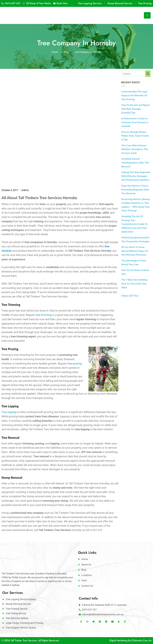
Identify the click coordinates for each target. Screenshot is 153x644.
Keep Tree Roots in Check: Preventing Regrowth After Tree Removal (135, 189)
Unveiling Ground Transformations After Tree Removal (135, 162)
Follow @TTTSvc (130, 296)
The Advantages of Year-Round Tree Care (134, 262)
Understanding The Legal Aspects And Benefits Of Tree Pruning (134, 95)
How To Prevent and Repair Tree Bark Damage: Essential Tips (136, 109)
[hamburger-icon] (147, 15)
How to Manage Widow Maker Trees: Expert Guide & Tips (135, 136)
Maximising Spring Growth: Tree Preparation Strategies (135, 239)
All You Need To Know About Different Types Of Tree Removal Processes (135, 251)
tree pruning (75, 364)
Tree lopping (9, 412)
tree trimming (44, 315)
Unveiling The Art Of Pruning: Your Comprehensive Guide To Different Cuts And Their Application (134, 224)
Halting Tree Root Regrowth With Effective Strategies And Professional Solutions (136, 176)
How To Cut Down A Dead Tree (135, 272)
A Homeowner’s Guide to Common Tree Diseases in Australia (135, 122)
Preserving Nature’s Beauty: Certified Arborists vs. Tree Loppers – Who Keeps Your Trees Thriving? (136, 205)
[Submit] (148, 74)
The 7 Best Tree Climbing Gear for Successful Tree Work (134, 283)
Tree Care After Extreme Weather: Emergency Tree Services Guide (135, 149)
